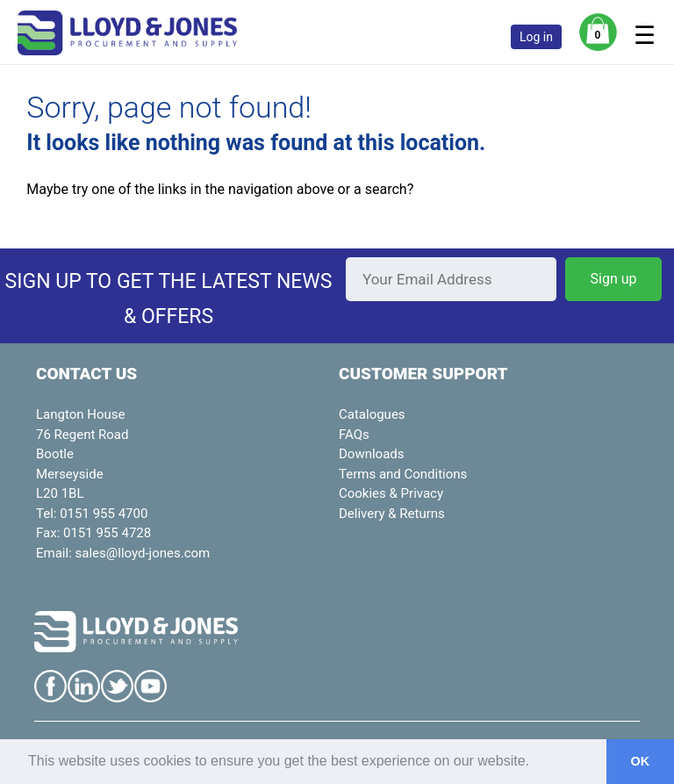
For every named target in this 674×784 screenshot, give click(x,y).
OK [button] (641, 761)
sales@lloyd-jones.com (143, 553)
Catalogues (372, 414)
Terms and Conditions (403, 474)
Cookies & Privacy (391, 493)
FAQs (354, 435)
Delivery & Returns (392, 514)
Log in (536, 37)
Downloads (372, 454)
